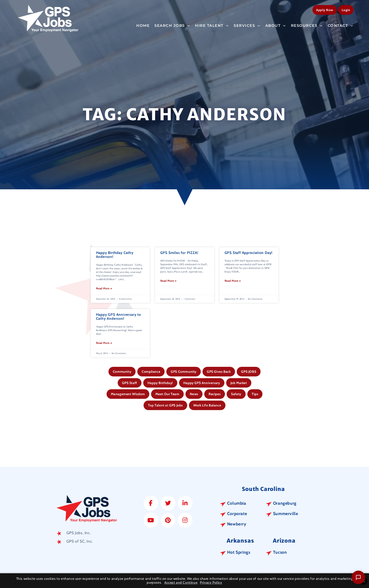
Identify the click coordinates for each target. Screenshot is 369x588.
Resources (307, 25)
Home (143, 25)
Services (247, 25)
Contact (341, 25)
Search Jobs (172, 25)
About (276, 25)
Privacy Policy (211, 583)
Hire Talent (212, 25)
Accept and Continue (181, 583)
